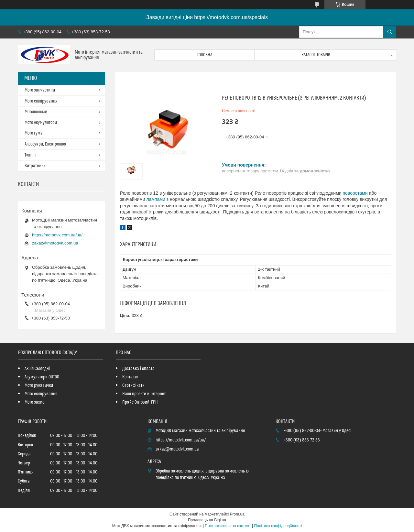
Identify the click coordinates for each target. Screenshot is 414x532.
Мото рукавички (39, 385)
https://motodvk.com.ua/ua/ (57, 235)
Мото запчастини (40, 90)
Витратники (35, 166)
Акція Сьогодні (37, 369)
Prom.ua (237, 514)
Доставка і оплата (138, 369)
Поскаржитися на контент (228, 526)
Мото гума (34, 133)
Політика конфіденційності (278, 526)
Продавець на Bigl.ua (207, 520)
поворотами (355, 193)
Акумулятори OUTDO (42, 377)
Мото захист (35, 402)
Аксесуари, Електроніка (45, 144)
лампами (156, 199)
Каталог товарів (316, 55)
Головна (204, 55)
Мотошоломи (36, 112)
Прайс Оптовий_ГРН (140, 402)
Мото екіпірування (41, 101)
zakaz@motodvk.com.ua (55, 243)
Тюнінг (30, 155)
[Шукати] (390, 32)
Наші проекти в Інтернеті (144, 394)
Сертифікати (133, 385)
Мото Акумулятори (41, 123)
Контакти (130, 377)
